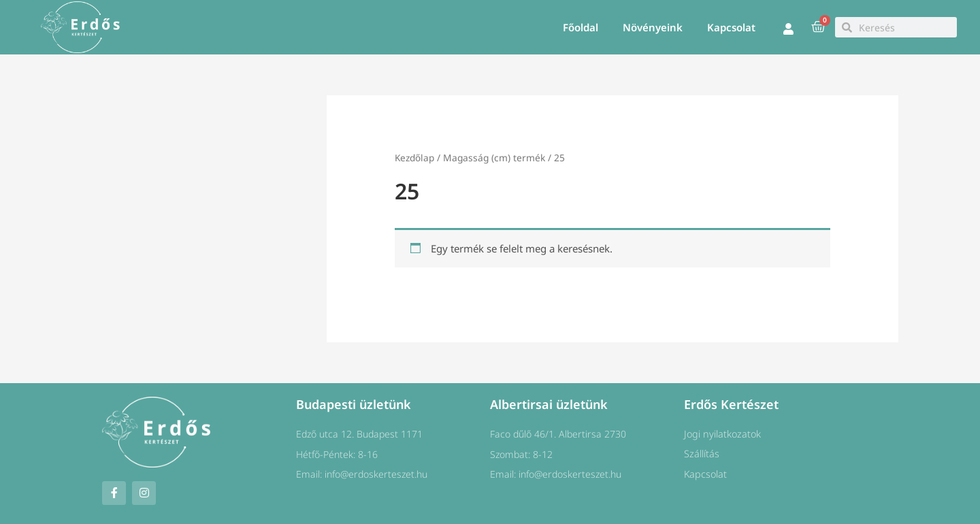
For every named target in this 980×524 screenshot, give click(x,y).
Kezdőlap (415, 158)
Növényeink (653, 27)
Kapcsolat (731, 27)
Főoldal (581, 27)
